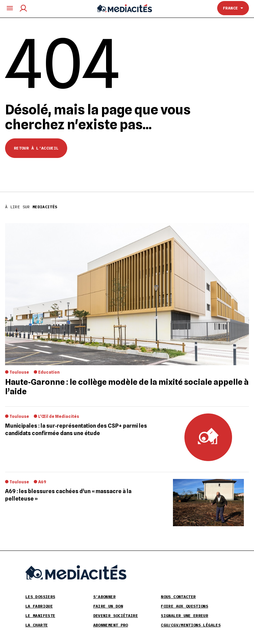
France (233, 8)
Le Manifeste (40, 615)
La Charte (36, 625)
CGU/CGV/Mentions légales (191, 625)
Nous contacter (178, 597)
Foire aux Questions (184, 606)
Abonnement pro (111, 625)
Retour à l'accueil (36, 148)
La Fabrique (39, 606)
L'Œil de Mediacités (59, 416)
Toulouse (19, 372)
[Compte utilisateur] (23, 8)
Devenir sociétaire (116, 615)
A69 (42, 482)
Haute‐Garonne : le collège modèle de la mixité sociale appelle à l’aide (127, 387)
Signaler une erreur (184, 615)
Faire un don (108, 606)
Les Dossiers (40, 597)
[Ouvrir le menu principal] (10, 8)
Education (49, 372)
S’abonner (104, 597)
